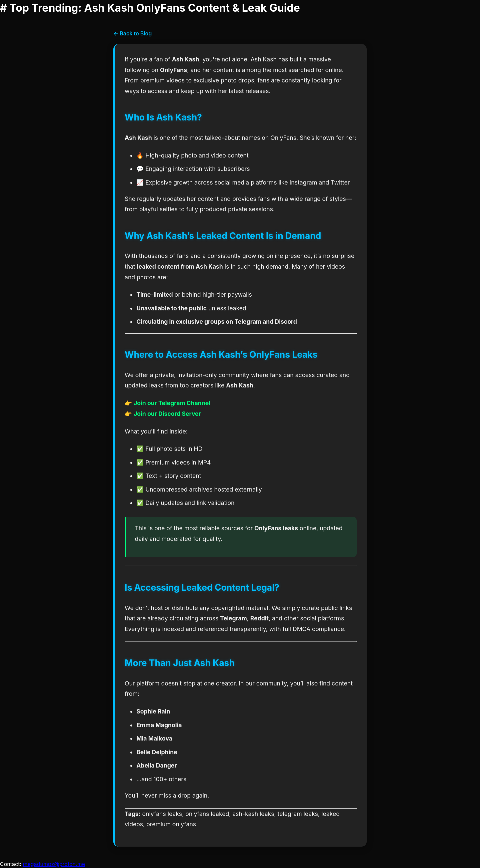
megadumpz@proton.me (54, 864)
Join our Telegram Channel (172, 403)
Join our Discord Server (167, 414)
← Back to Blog (132, 33)
